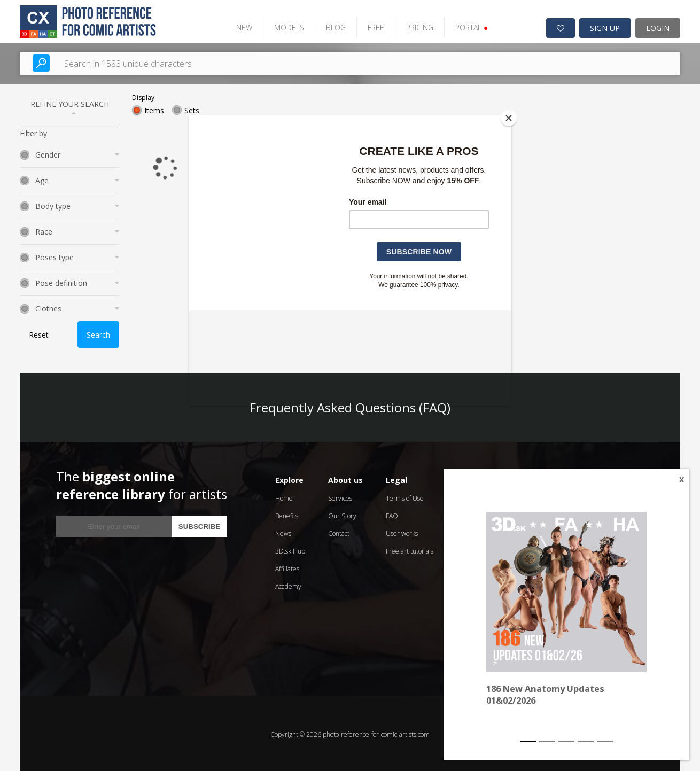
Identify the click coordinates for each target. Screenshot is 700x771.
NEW (238, 25)
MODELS (283, 25)
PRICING (413, 25)
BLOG (329, 25)
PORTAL (465, 25)
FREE (370, 25)
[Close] (509, 118)
